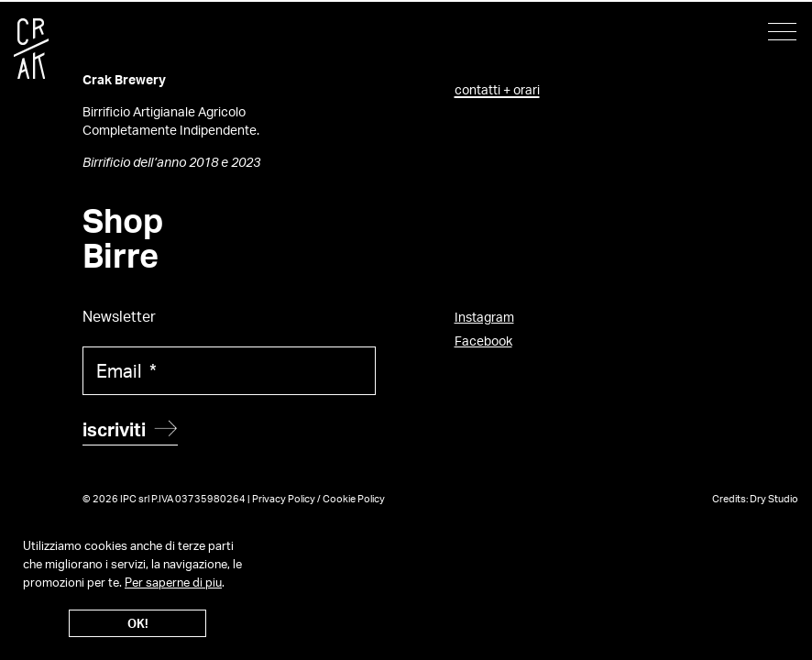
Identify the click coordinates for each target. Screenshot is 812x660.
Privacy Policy (284, 499)
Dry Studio (774, 499)
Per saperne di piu (173, 582)
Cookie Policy (354, 499)
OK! (138, 623)
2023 (246, 162)
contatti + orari (497, 89)
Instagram (484, 317)
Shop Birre (123, 238)
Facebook (483, 341)
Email (126, 371)
